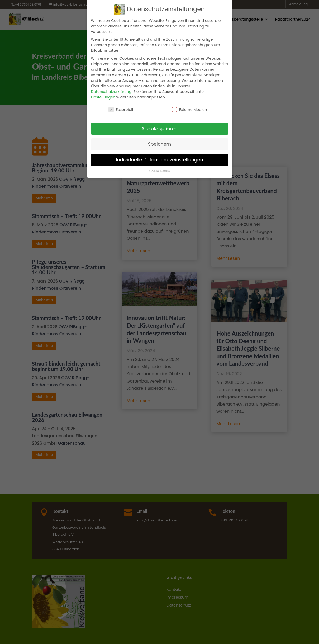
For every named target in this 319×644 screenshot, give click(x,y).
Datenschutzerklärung (111, 92)
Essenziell (121, 110)
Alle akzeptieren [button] (160, 129)
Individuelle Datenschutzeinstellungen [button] (159, 160)
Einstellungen (103, 97)
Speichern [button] (160, 144)
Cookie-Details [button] (159, 171)
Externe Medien (189, 110)
